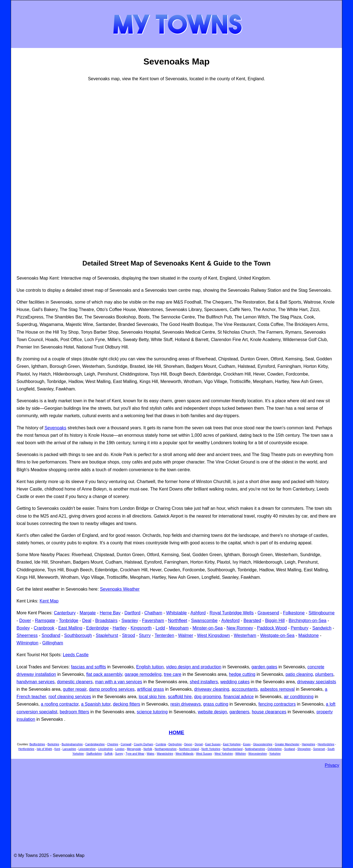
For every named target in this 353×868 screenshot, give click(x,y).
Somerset (319, 749)
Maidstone (309, 635)
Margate (88, 613)
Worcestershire (257, 754)
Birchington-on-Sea (308, 621)
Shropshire (304, 749)
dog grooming (208, 697)
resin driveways (186, 704)
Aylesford (230, 621)
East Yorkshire (232, 744)
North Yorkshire (211, 749)
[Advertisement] (39, 170)
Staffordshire (94, 754)
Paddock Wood (272, 628)
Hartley (120, 628)
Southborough (78, 635)
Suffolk (108, 754)
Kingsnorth (141, 628)
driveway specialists (316, 682)
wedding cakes (235, 682)
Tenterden (164, 635)
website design (212, 712)
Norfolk (148, 749)
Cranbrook (44, 628)
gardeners (239, 712)
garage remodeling (143, 674)
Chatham (153, 613)
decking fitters (127, 704)
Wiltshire (240, 754)
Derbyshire (175, 744)
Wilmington (27, 643)
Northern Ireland (189, 749)
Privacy (332, 765)
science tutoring (152, 712)
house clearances (269, 712)
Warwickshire (165, 754)
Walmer (186, 635)
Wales (150, 754)
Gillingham (53, 643)
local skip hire (152, 697)
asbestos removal (277, 689)
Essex (247, 744)
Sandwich (322, 628)
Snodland (51, 635)
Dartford (132, 613)
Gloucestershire (263, 744)
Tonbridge (69, 621)
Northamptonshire (166, 749)
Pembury (299, 628)
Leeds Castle (76, 655)
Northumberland (233, 749)
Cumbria (161, 744)
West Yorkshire (224, 754)
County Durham (143, 744)
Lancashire (69, 749)
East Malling (70, 628)
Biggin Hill (275, 621)
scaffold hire (180, 697)
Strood (128, 635)
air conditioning (299, 697)
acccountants (245, 689)
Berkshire (53, 744)
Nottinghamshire (255, 749)
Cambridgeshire (95, 744)
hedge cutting (242, 674)
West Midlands (184, 754)
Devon (188, 744)
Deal (87, 621)
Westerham (245, 635)
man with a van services (119, 682)
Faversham (153, 621)
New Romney (240, 628)
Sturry (145, 635)
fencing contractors (277, 704)
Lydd (160, 628)
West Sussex (204, 754)
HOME (176, 732)
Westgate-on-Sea (277, 635)
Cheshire (113, 744)
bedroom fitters (75, 712)
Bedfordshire (37, 744)
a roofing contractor (60, 704)
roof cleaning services (70, 697)
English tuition (150, 667)
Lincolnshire (105, 749)
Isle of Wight (44, 749)
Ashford (198, 613)
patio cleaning (299, 674)
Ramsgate (45, 621)
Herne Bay (110, 613)
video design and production (194, 667)
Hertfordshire (26, 749)
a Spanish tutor (96, 704)
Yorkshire (275, 754)
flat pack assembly (104, 674)
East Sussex (213, 744)
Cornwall (126, 744)
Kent (57, 749)
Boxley (23, 628)
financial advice (238, 697)
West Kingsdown (214, 635)
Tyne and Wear (135, 754)
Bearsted (252, 621)
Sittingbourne (322, 613)
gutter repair (75, 689)
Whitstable (176, 613)
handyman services (36, 682)
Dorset (199, 744)
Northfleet (177, 621)
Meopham (179, 628)
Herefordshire (326, 744)
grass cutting (216, 704)
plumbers (324, 674)
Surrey (119, 754)
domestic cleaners (75, 682)
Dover (25, 621)
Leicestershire (87, 749)
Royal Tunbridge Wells (232, 613)
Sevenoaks (55, 428)
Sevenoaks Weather (120, 589)
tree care (173, 674)
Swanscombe (204, 621)
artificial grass (151, 689)
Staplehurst (107, 635)
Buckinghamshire (72, 744)
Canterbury (65, 613)
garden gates (264, 667)
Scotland (290, 749)
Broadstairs (106, 621)
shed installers (204, 682)
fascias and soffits (88, 667)
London (120, 749)
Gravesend (268, 613)
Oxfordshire (275, 749)
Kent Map (49, 601)
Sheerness (27, 635)
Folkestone (294, 613)
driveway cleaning (212, 689)
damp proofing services (112, 689)
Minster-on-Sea (208, 628)
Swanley (130, 621)
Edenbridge (98, 628)
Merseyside (134, 749)
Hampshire (308, 744)
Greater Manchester (287, 744)
